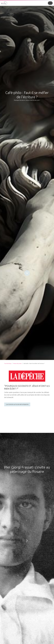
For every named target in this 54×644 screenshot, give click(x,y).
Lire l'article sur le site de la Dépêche (17, 404)
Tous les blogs (8, 363)
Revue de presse (17, 363)
